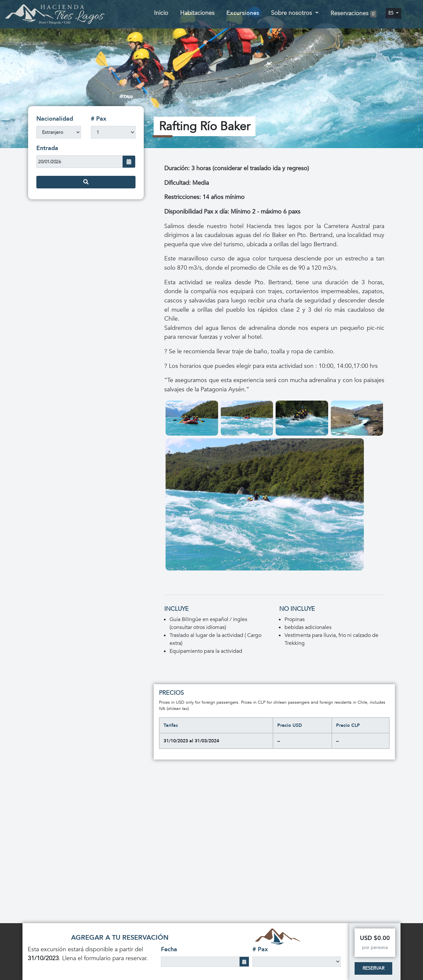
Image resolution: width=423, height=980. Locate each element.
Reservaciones (353, 14)
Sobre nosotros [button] (292, 13)
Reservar (373, 968)
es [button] (392, 13)
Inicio (161, 13)
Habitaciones (197, 13)
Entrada (47, 148)
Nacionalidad (55, 119)
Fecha (169, 949)
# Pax (99, 119)
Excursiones (243, 13)
